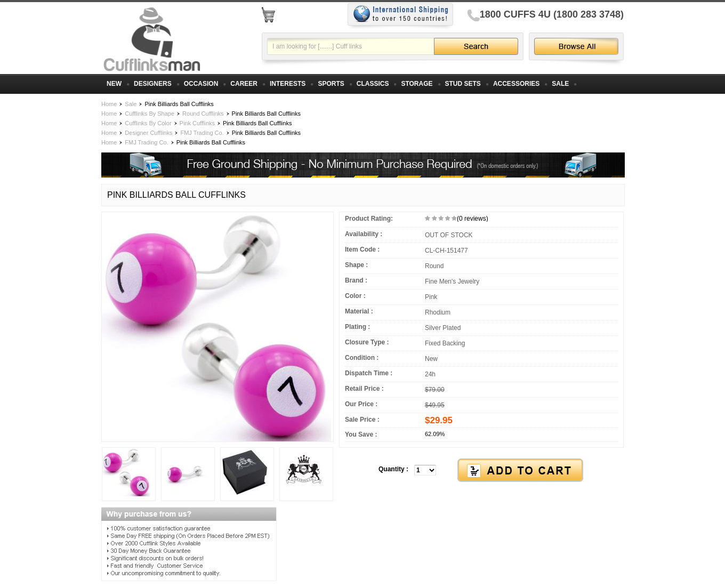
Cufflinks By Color (148, 123)
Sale (131, 104)
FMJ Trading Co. (202, 133)
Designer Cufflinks (148, 133)
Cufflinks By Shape (150, 114)
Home (109, 104)
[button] (481, 471)
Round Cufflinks (203, 114)
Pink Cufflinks (197, 123)
